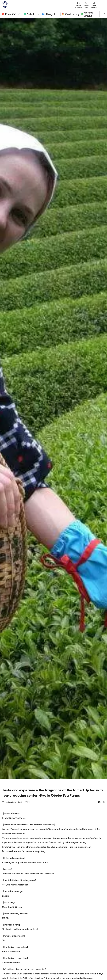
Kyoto (5, 818)
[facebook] (99, 802)
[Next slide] (105, 14)
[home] (38, 5)
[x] (104, 802)
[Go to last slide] (19, 14)
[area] (8, 14)
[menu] (102, 5)
